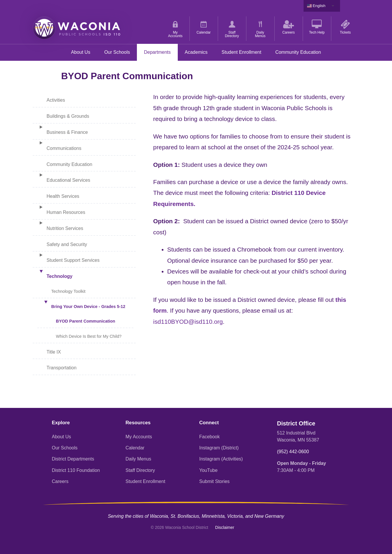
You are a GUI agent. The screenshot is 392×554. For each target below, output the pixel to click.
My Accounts (139, 437)
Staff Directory (140, 470)
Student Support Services (73, 260)
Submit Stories (215, 481)
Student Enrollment (241, 52)
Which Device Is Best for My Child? (89, 336)
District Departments (73, 459)
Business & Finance (67, 132)
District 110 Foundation (76, 470)
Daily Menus (138, 459)
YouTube (209, 470)
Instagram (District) (219, 448)
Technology (60, 276)
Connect (209, 423)
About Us (81, 52)
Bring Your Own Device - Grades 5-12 (88, 307)
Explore (61, 423)
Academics (196, 52)
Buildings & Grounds (68, 116)
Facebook (210, 437)
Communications (64, 148)
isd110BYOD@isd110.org (188, 322)
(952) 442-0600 (293, 452)
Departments (157, 52)
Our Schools (117, 52)
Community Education (298, 52)
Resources (138, 423)
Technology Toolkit (68, 291)
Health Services (63, 196)
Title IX (54, 352)
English (316, 6)
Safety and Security (67, 244)
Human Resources (66, 212)
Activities (56, 100)
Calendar (135, 448)
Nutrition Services (65, 228)
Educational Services (68, 180)
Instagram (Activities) (221, 459)
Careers (60, 481)
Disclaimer (225, 527)
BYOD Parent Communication (86, 321)
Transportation (62, 368)
